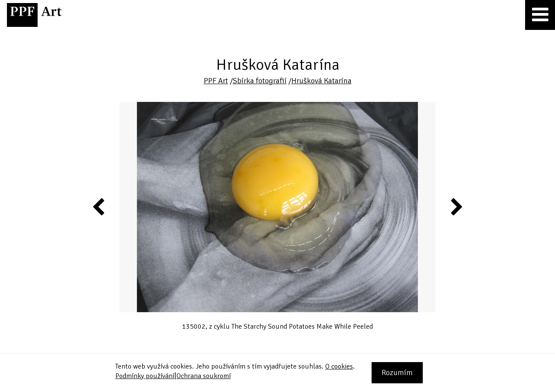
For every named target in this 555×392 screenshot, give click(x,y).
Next (456, 206)
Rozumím (397, 372)
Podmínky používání (145, 376)
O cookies (339, 366)
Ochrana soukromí (204, 376)
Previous (99, 206)
